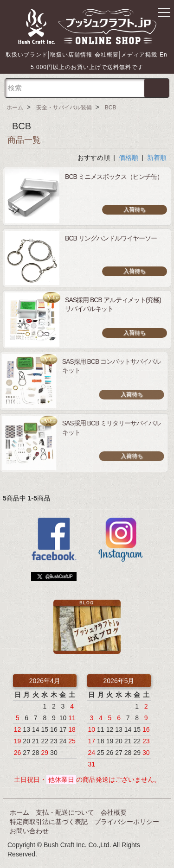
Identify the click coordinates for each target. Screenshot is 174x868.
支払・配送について (65, 812)
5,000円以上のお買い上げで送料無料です (87, 67)
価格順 (129, 158)
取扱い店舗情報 (71, 55)
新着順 (157, 158)
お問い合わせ (29, 831)
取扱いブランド (27, 55)
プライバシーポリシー (127, 822)
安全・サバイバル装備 (64, 108)
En (164, 55)
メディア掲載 (139, 55)
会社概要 (107, 55)
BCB (111, 108)
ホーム (15, 108)
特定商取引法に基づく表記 (49, 822)
